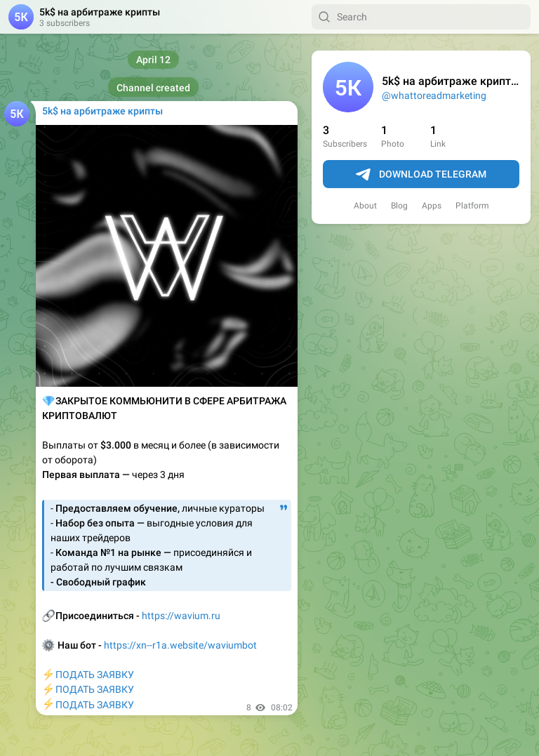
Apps (432, 206)
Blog (399, 206)
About (365, 206)
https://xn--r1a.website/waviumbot (180, 645)
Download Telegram (421, 175)
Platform (472, 206)
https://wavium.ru (181, 616)
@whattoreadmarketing (434, 95)
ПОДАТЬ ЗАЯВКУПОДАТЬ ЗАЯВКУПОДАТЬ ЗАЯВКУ (88, 690)
